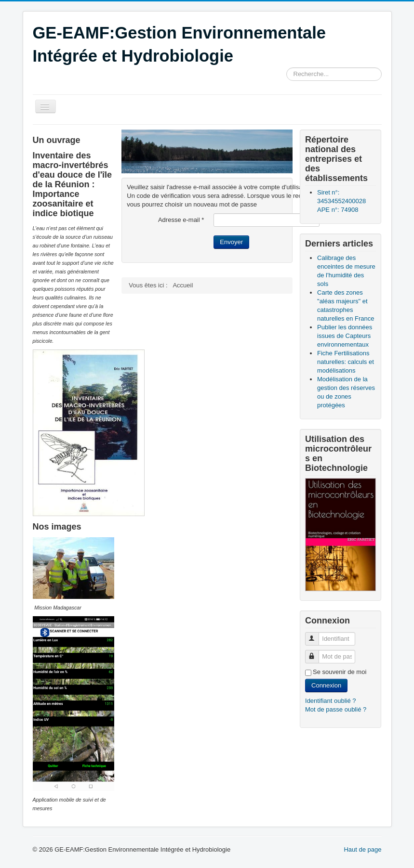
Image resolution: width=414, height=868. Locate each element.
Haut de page (362, 849)
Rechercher (287, 68)
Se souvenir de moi (340, 672)
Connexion (326, 685)
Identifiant (316, 635)
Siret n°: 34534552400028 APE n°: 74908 (341, 201)
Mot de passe (316, 653)
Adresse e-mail (181, 220)
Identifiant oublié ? (331, 701)
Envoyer (231, 242)
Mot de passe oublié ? (336, 709)
